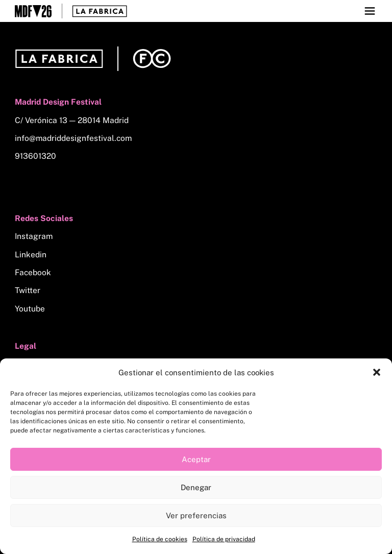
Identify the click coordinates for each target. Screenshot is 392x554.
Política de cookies (160, 539)
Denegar (196, 487)
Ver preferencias (196, 515)
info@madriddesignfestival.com (73, 138)
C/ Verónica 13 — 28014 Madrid (72, 120)
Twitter (28, 290)
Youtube (30, 309)
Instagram (34, 236)
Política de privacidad (224, 539)
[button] (377, 372)
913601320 (35, 156)
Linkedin (31, 255)
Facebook (33, 272)
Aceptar (196, 459)
